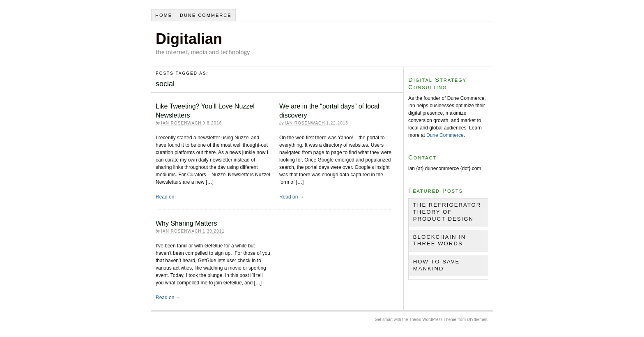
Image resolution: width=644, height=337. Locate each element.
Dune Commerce (206, 15)
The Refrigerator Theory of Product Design (447, 212)
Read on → (168, 197)
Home (164, 15)
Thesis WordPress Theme (433, 320)
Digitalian (189, 39)
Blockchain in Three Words (440, 240)
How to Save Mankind (437, 265)
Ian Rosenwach (181, 123)
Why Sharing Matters (186, 223)
